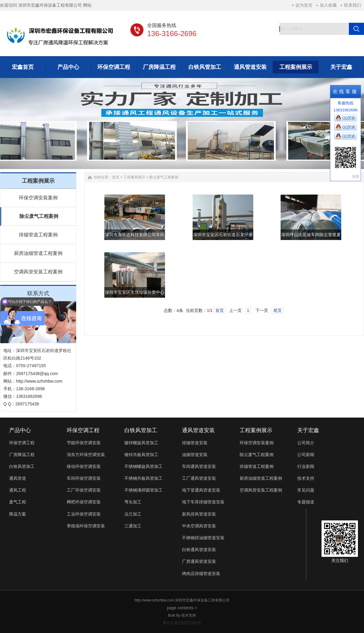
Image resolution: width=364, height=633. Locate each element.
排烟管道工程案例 (38, 235)
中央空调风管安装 (199, 526)
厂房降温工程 (22, 455)
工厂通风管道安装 (199, 478)
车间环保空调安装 (84, 478)
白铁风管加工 (22, 466)
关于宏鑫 (308, 430)
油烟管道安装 (195, 455)
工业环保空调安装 (84, 514)
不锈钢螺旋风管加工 (143, 466)
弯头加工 (133, 502)
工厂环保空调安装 (84, 490)
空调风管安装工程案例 (38, 272)
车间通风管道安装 (199, 466)
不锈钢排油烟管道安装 (203, 538)
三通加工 (133, 526)
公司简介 (306, 443)
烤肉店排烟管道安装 (201, 574)
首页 (116, 177)
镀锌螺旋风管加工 (141, 443)
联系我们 (352, 5)
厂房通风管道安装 (199, 561)
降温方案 (18, 514)
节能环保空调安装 (84, 443)
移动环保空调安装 (84, 466)
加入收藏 (328, 5)
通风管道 (18, 478)
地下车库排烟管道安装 (203, 502)
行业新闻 (306, 466)
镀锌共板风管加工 (141, 455)
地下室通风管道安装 (201, 490)
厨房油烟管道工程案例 (38, 253)
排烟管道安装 (195, 443)
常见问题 (306, 490)
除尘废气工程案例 (39, 216)
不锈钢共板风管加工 (143, 478)
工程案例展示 (134, 177)
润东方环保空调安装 (86, 455)
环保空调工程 (22, 443)
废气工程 (18, 502)
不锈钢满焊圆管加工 (143, 490)
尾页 (278, 310)
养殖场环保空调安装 (86, 526)
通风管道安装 (198, 430)
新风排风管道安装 (199, 514)
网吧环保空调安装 (84, 502)
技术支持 (306, 478)
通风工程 (18, 490)
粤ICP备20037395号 (182, 623)
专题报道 (306, 502)
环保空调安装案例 (38, 198)
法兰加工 (133, 514)
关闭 (356, 177)
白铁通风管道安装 (199, 550)
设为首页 (304, 5)
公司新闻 (306, 455)
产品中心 (20, 430)
